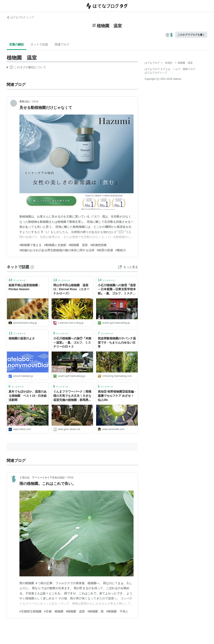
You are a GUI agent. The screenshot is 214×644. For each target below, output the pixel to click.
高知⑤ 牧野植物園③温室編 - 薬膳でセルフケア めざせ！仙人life (117, 396)
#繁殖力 (121, 250)
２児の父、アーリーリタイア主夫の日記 (42, 478)
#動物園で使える (31, 245)
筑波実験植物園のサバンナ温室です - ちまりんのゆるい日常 (117, 342)
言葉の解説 (17, 44)
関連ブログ (62, 44)
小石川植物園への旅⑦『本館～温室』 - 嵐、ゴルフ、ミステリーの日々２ (72, 342)
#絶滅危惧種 (98, 245)
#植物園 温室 (78, 245)
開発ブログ (189, 69)
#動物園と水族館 (55, 245)
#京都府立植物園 (31, 611)
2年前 (35, 102)
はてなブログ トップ (20, 17)
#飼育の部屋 (105, 250)
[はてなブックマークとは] (32, 267)
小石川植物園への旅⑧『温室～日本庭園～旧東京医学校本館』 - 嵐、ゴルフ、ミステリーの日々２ (117, 290)
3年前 (70, 478)
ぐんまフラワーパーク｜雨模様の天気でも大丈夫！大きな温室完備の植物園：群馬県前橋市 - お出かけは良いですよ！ (72, 396)
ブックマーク (17, 280)
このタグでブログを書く (191, 35)
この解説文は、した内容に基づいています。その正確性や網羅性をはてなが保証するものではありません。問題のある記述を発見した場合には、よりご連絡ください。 (26, 68)
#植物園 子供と (117, 611)
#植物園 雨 (96, 611)
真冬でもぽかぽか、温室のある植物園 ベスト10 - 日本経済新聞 (28, 396)
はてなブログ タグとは (157, 69)
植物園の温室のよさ (22, 338)
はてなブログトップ (156, 73)
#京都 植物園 (54, 611)
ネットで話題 (39, 44)
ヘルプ (177, 69)
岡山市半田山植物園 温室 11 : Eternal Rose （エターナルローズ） (72, 289)
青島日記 (24, 102)
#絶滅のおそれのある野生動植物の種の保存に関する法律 (57, 250)
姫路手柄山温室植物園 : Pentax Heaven (24, 287)
